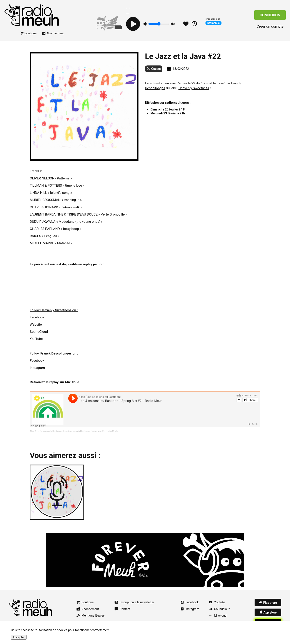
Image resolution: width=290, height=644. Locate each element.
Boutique (28, 33)
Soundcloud (220, 609)
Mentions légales (91, 616)
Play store (268, 602)
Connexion (270, 15)
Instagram (37, 368)
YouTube (36, 339)
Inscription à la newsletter (134, 602)
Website (36, 325)
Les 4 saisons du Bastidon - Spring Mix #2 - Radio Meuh (91, 431)
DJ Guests (154, 69)
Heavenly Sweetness (194, 88)
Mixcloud (218, 616)
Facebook (37, 317)
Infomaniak (213, 23)
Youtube (217, 602)
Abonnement (53, 33)
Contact (122, 609)
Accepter (19, 637)
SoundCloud (39, 332)
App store (268, 612)
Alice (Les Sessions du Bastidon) (46, 431)
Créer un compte (270, 26)
